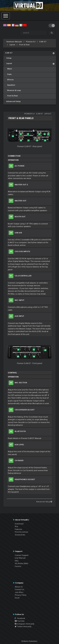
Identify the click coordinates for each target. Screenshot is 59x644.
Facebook (20, 618)
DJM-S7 (43, 42)
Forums (18, 566)
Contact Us (20, 589)
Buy (16, 526)
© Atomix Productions (29, 641)
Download (19, 524)
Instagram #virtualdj (24, 624)
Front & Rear (24, 45)
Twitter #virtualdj (23, 627)
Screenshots (20, 535)
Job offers (19, 592)
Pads (8, 74)
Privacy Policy (21, 595)
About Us (19, 587)
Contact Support (22, 555)
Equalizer (10, 85)
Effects (10, 80)
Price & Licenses (21, 532)
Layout (12, 45)
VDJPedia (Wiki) (21, 563)
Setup (8, 58)
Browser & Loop (13, 90)
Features (18, 529)
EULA (17, 598)
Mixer (9, 69)
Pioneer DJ (31, 42)
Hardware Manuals (14, 42)
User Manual (20, 558)
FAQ (17, 561)
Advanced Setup (13, 101)
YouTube (20, 621)
